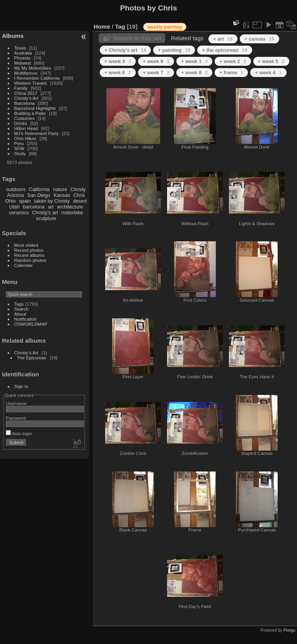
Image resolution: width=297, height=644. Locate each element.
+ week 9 (156, 61)
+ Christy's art (125, 50)
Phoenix (23, 58)
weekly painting (165, 27)
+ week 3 (118, 61)
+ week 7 (156, 73)
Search (21, 309)
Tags (19, 304)
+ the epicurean (224, 50)
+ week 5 (271, 61)
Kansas (62, 195)
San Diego (39, 195)
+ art (223, 39)
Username (16, 403)
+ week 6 (118, 73)
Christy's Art (26, 98)
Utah (15, 207)
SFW (19, 148)
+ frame (231, 73)
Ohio (11, 201)
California (39, 189)
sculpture (46, 218)
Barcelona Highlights (35, 108)
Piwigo (289, 630)
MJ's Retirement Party (37, 133)
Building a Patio (30, 113)
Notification (26, 319)
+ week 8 (194, 73)
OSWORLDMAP (31, 324)
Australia (23, 53)
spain (25, 201)
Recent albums (29, 255)
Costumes (25, 118)
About (20, 314)
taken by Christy (52, 201)
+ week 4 (268, 73)
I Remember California (37, 78)
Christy (78, 189)
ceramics (19, 213)
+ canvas (259, 39)
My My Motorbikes (33, 68)
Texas (20, 48)
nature (60, 189)
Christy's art (45, 213)
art (51, 207)
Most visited (26, 245)
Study (20, 153)
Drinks (21, 123)
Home (102, 26)
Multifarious (26, 73)
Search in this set (137, 38)
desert (80, 201)
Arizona (15, 195)
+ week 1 (194, 61)
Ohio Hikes (26, 138)
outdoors (16, 189)
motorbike (72, 213)
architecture (70, 207)
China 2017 (26, 93)
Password (16, 418)
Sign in (21, 386)
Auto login (19, 433)
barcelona (34, 207)
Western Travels (31, 83)
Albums (13, 36)
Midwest (23, 63)
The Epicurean (32, 358)
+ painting (174, 50)
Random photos (30, 260)
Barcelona (25, 103)
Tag (120, 26)
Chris (79, 195)
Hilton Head (26, 128)
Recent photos (29, 250)
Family (21, 88)
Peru (19, 143)
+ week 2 (233, 61)
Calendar (24, 265)
